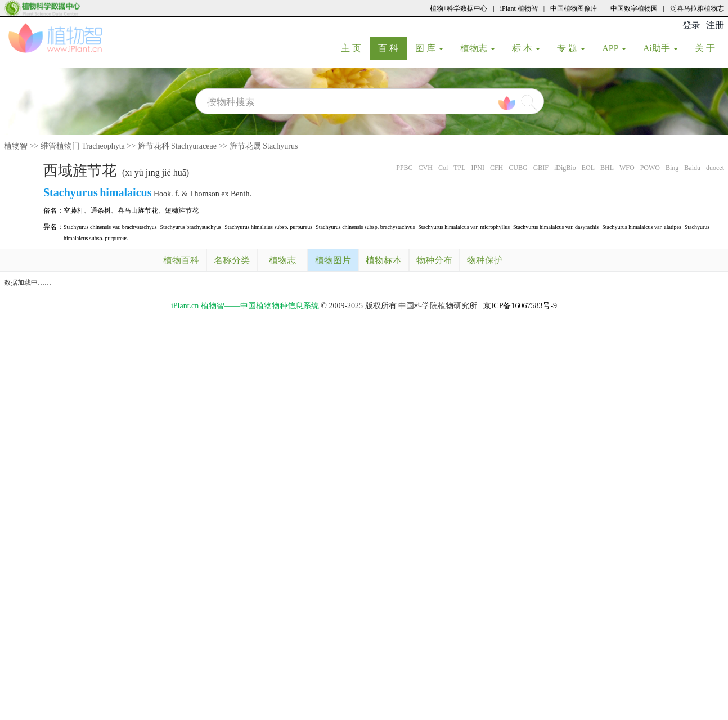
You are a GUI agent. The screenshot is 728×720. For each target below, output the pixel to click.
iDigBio (565, 168)
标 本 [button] (526, 48)
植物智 (16, 146)
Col (443, 168)
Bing (672, 168)
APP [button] (614, 48)
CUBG (518, 168)
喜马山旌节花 (138, 210)
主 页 (355, 48)
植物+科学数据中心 (459, 8)
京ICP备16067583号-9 (520, 306)
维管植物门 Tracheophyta (83, 146)
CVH (426, 168)
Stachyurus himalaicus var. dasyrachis (556, 227)
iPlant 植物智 (519, 8)
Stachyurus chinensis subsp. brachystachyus (365, 227)
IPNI (478, 168)
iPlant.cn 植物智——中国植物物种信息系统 (245, 306)
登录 (691, 25)
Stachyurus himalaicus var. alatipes (642, 227)
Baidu (692, 168)
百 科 (392, 48)
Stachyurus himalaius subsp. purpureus (268, 227)
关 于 (709, 48)
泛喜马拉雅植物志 (697, 8)
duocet (715, 168)
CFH (496, 168)
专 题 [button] (571, 48)
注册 (715, 25)
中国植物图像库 (574, 8)
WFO (627, 168)
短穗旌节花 (182, 210)
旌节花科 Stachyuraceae (177, 146)
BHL (607, 168)
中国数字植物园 (634, 8)
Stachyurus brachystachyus (191, 227)
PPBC (404, 168)
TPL (459, 168)
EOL (588, 168)
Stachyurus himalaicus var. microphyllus (464, 227)
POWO (650, 168)
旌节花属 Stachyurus (264, 146)
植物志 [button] (478, 48)
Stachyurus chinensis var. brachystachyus (110, 227)
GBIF (541, 168)
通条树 (101, 210)
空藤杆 (74, 210)
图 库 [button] (429, 48)
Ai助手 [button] (660, 48)
